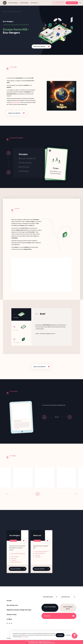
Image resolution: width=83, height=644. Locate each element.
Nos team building (24, 3)
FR (7, 623)
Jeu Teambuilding (11, 12)
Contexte (24, 171)
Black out (37, 535)
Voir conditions (25, 637)
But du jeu (24, 167)
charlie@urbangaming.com (48, 643)
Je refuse (68, 635)
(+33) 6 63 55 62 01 (33, 643)
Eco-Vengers (15, 535)
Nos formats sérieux (13, 3)
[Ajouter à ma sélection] (24, 541)
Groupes (23, 154)
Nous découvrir (34, 3)
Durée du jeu (25, 163)
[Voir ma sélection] (75, 636)
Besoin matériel (27, 158)
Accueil (4, 12)
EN (9, 623)
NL (12, 623)
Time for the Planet (15, 102)
